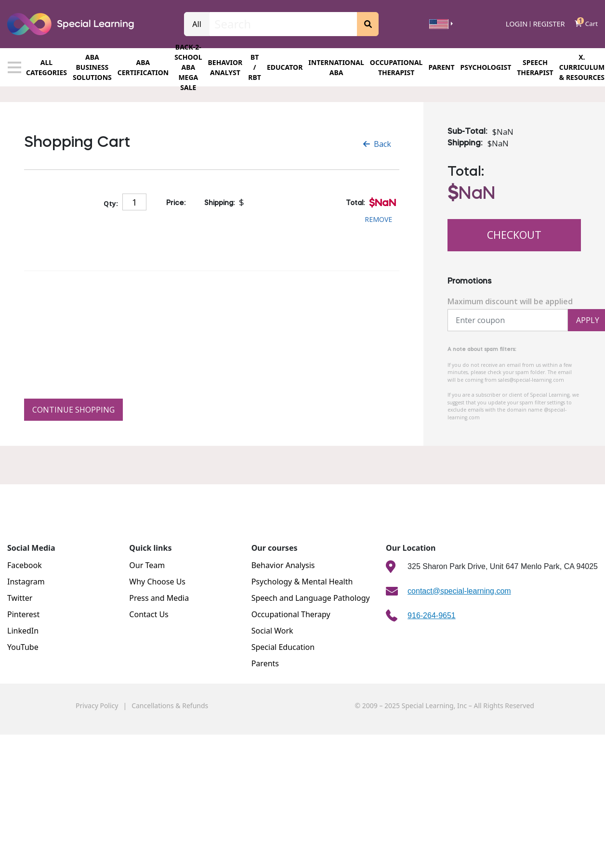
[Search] (283, 24)
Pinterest (23, 614)
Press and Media (159, 598)
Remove (378, 219)
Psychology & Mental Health (302, 582)
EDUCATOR (285, 67)
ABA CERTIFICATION (143, 67)
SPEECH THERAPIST (535, 67)
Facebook (25, 565)
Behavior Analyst (225, 67)
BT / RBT (255, 67)
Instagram (26, 582)
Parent (441, 67)
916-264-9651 (432, 615)
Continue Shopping (73, 410)
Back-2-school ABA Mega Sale (188, 67)
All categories (37, 67)
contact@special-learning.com (459, 591)
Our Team (147, 565)
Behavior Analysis (283, 565)
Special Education (283, 647)
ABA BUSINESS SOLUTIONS (92, 67)
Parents (265, 663)
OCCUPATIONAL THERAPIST (396, 67)
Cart (586, 24)
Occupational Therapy (291, 614)
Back (377, 144)
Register (549, 24)
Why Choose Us (157, 582)
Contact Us (149, 614)
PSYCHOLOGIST (486, 67)
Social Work (272, 631)
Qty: (111, 203)
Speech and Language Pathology (311, 598)
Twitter (20, 598)
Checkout (514, 235)
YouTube (23, 647)
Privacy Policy (97, 706)
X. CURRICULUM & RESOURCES (582, 67)
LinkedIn (23, 631)
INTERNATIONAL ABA (336, 67)
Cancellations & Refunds (170, 706)
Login (517, 24)
